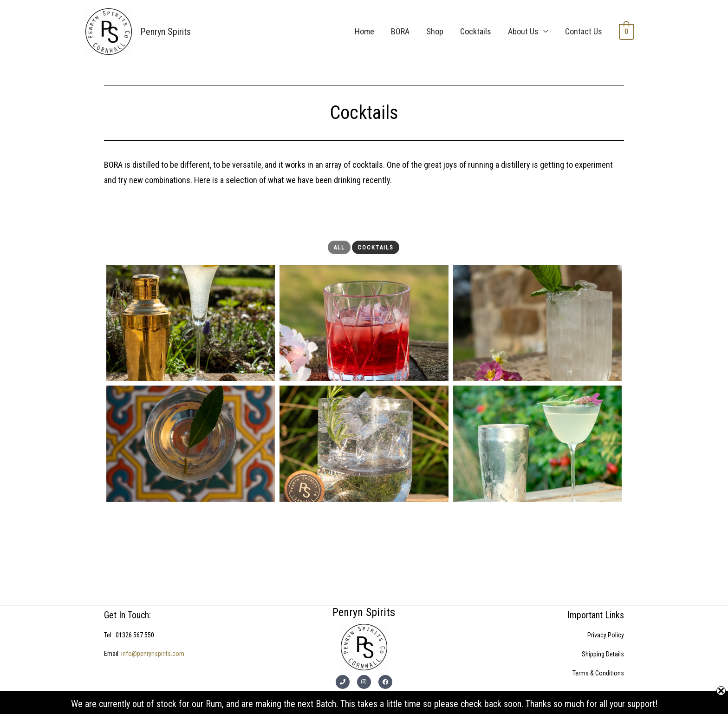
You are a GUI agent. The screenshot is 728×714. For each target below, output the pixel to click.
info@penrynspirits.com (153, 654)
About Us (524, 31)
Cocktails (476, 31)
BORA (401, 31)
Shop (435, 31)
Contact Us (584, 31)
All (339, 247)
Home (365, 31)
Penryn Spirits (165, 32)
